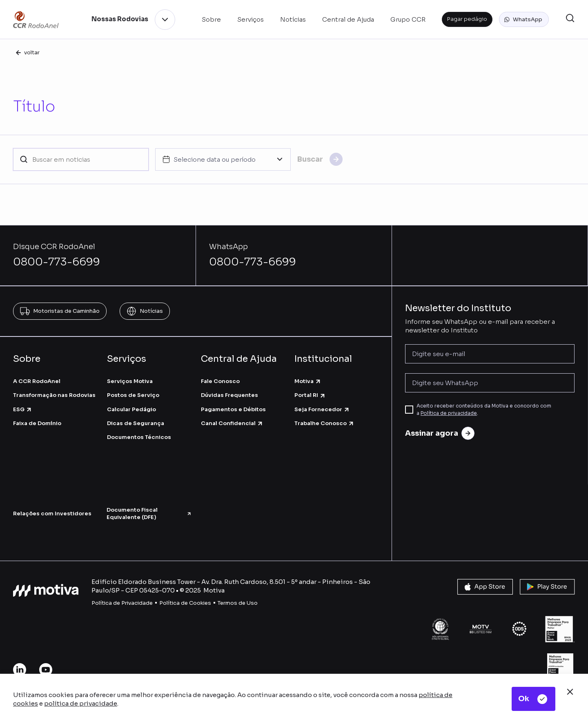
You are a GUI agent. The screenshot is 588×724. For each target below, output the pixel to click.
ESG (23, 409)
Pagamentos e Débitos (233, 409)
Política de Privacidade (122, 603)
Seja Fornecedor (322, 409)
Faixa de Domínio (37, 423)
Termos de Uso (238, 603)
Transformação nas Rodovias (54, 395)
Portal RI (310, 395)
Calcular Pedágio (131, 409)
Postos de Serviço (133, 395)
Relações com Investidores (52, 513)
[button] (524, 20)
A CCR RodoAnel (37, 381)
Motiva (308, 381)
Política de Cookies (185, 603)
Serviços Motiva (130, 381)
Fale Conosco (220, 381)
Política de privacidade (449, 413)
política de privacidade (81, 703)
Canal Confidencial (232, 423)
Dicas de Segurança (136, 423)
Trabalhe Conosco (324, 423)
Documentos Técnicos (139, 437)
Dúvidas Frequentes (229, 395)
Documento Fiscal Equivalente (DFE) (149, 513)
